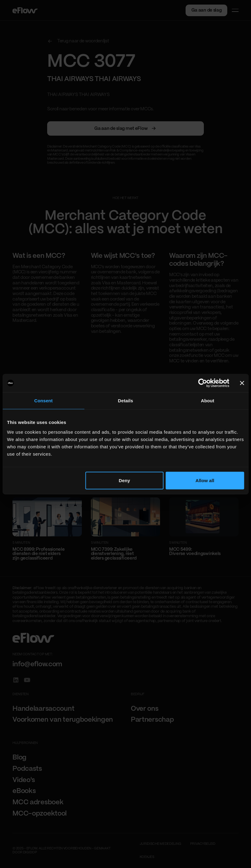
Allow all (205, 480)
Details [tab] (126, 401)
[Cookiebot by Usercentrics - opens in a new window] (203, 383)
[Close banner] (242, 383)
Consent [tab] (43, 401)
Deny (124, 480)
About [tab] (207, 401)
